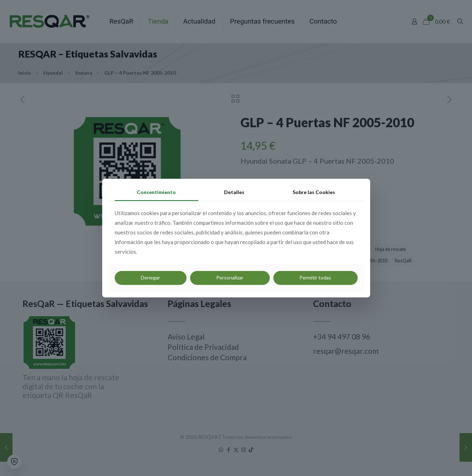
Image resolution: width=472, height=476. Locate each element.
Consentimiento (156, 192)
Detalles (234, 192)
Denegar (150, 277)
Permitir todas (315, 277)
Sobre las (314, 192)
